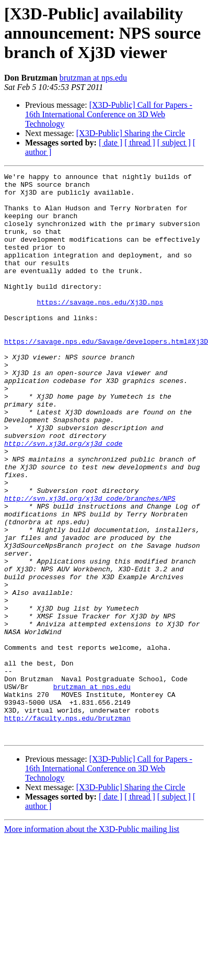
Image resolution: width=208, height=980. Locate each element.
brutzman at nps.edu (93, 78)
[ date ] (111, 143)
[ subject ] (174, 143)
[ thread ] (140, 143)
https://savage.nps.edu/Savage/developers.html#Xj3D (106, 376)
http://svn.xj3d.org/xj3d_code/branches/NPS (90, 564)
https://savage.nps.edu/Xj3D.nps (100, 329)
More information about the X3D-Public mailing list (92, 942)
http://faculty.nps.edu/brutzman (67, 828)
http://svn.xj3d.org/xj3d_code (63, 498)
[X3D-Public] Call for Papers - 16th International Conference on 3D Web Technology (109, 114)
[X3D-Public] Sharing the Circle (131, 133)
